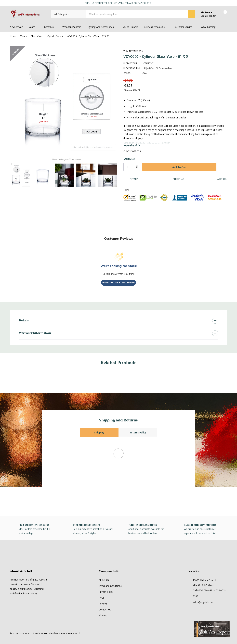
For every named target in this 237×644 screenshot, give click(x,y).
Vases (32, 27)
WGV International (134, 51)
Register (212, 16)
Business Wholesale (154, 27)
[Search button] (191, 14)
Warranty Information (35, 333)
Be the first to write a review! (118, 283)
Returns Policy (138, 432)
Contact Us (105, 609)
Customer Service (183, 27)
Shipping (99, 432)
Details (24, 320)
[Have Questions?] (212, 629)
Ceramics (49, 27)
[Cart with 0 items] (222, 14)
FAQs (102, 598)
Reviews (103, 604)
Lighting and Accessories (100, 27)
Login (204, 16)
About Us (104, 580)
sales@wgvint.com (203, 602)
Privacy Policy (106, 592)
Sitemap (103, 615)
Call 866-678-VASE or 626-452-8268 (209, 593)
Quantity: (129, 159)
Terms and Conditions (110, 586)
